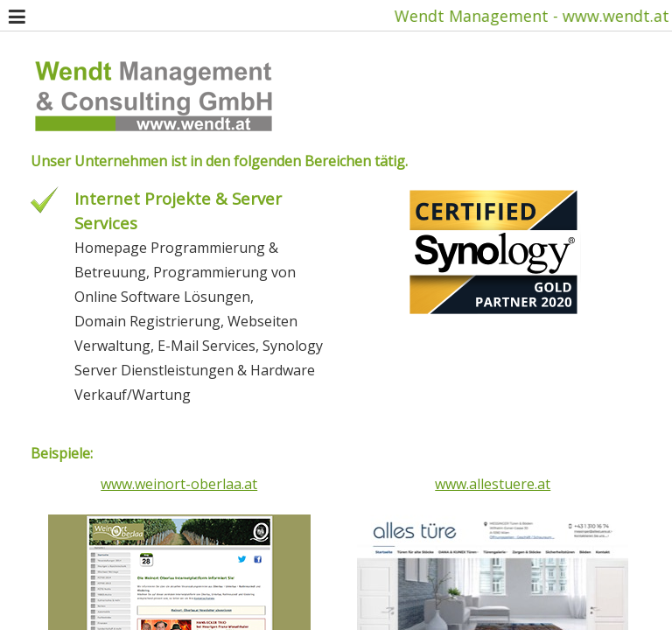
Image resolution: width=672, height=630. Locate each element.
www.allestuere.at (493, 484)
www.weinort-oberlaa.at (179, 484)
